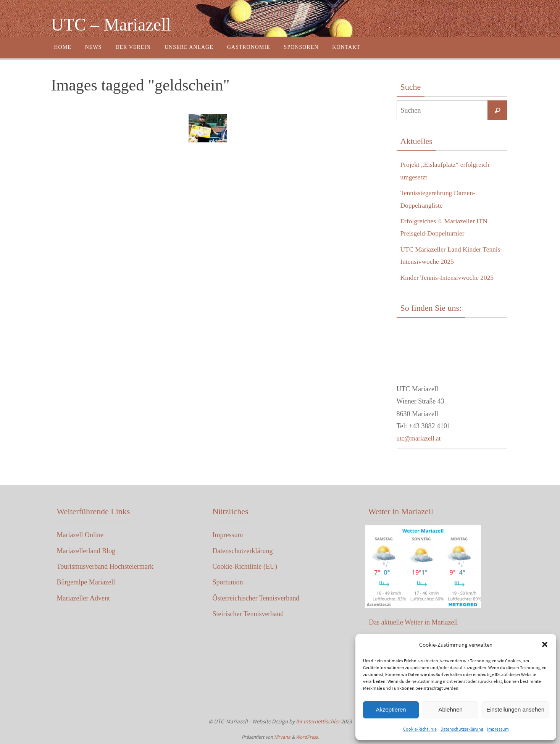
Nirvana (282, 737)
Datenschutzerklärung (462, 729)
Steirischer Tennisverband (248, 614)
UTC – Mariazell (111, 25)
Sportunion (228, 582)
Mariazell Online (80, 535)
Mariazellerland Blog (86, 550)
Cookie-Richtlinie (420, 729)
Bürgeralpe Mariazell (86, 582)
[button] (545, 644)
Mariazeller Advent (83, 598)
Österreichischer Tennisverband (256, 598)
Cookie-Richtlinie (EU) (245, 566)
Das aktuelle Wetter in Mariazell (413, 622)
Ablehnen (450, 709)
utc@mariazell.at (420, 438)
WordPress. (307, 737)
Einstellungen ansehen (515, 709)
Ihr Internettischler (318, 721)
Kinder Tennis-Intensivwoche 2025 (449, 278)
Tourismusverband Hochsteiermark (105, 566)
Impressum (498, 729)
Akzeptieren (391, 709)
